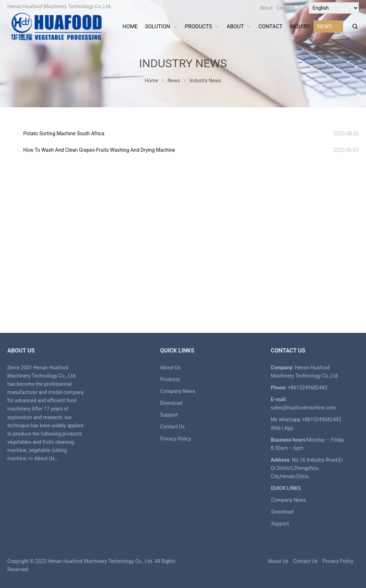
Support (169, 415)
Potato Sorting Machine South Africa (64, 133)
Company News (178, 391)
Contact (285, 8)
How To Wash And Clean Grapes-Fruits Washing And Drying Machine (99, 150)
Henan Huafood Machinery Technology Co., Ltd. (100, 561)
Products (170, 379)
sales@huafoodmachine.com (303, 408)
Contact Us (172, 427)
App (289, 428)
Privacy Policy (175, 439)
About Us (44, 458)
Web (276, 428)
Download (171, 403)
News (174, 81)
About (266, 8)
